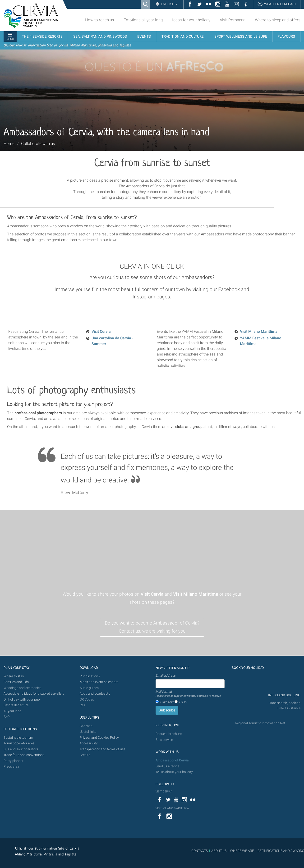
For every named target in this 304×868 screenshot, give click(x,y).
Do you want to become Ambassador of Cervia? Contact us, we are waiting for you (152, 627)
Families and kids (16, 682)
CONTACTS (200, 851)
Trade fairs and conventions (24, 755)
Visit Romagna (233, 20)
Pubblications (90, 676)
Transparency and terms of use (102, 749)
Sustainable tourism (18, 738)
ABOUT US (219, 851)
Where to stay (14, 676)
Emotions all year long (143, 20)
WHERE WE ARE (242, 851)
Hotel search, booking (285, 703)
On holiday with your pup (22, 699)
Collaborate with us (38, 144)
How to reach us (100, 20)
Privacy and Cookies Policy (99, 738)
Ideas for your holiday (191, 20)
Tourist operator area (19, 743)
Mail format (189, 694)
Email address (166, 675)
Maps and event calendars (99, 682)
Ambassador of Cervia (172, 760)
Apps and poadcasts (95, 694)
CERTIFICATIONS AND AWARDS (281, 851)
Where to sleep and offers (278, 20)
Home (9, 144)
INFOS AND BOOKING (284, 695)
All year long (12, 711)
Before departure (16, 705)
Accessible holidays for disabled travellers (34, 694)
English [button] (169, 4)
